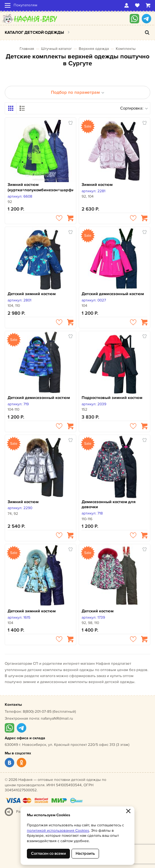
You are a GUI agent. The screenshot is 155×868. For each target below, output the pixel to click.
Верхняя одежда (94, 49)
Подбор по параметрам (78, 92)
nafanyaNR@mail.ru (57, 719)
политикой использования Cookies (58, 831)
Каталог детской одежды (34, 33)
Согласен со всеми (48, 853)
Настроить (85, 853)
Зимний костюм (97, 185)
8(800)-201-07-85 (37, 712)
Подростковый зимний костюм (112, 398)
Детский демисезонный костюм (113, 294)
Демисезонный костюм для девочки (108, 505)
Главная (27, 49)
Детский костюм (98, 611)
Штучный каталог (56, 49)
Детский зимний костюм (32, 294)
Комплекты (126, 49)
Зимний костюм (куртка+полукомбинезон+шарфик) (40, 187)
